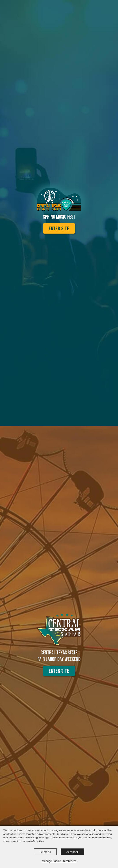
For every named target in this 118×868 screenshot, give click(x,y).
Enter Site (59, 228)
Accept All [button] (72, 852)
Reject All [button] (45, 852)
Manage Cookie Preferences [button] (59, 861)
